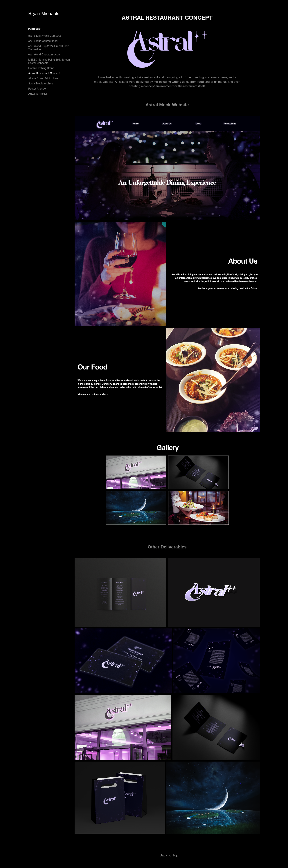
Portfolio (34, 29)
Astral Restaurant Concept (44, 73)
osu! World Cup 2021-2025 (44, 54)
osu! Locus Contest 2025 (43, 41)
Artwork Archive (38, 94)
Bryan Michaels (44, 13)
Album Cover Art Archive (43, 78)
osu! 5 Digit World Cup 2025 (45, 36)
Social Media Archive (41, 83)
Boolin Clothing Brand (41, 68)
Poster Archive (37, 89)
